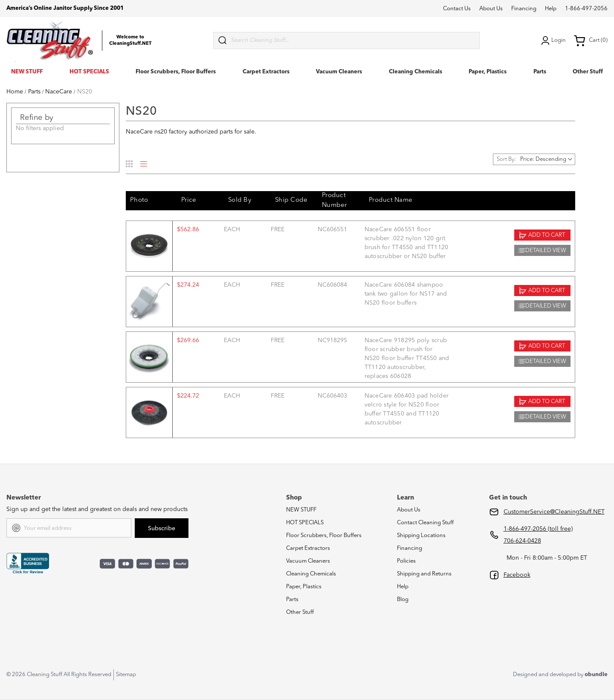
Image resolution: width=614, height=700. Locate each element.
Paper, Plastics (488, 72)
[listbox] (547, 159)
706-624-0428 (522, 541)
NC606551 (332, 229)
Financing (524, 9)
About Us (491, 9)
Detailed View (542, 250)
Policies (406, 561)
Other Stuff (588, 72)
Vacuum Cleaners (339, 72)
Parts (540, 72)
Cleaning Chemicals (416, 72)
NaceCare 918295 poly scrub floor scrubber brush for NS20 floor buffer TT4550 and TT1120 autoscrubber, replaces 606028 (407, 358)
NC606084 (332, 285)
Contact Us (457, 9)
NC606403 (332, 396)
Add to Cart (542, 235)
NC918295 (332, 340)
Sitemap (126, 675)
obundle (596, 675)
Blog (403, 600)
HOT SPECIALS (89, 72)
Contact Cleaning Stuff (425, 523)
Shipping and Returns (424, 574)
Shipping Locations (421, 536)
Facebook (517, 575)
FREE (278, 229)
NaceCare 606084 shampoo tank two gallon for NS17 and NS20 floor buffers (406, 294)
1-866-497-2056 (586, 9)
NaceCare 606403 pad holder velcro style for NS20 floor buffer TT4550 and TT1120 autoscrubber (407, 409)
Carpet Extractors (266, 72)
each (232, 229)
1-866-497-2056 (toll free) (538, 529)
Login (553, 41)
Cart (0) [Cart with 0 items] (591, 41)
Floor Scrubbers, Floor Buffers (176, 72)
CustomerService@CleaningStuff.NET (554, 512)
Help (551, 9)
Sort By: (506, 159)
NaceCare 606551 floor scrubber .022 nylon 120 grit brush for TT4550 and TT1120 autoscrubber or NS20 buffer (407, 243)
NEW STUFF (27, 72)
